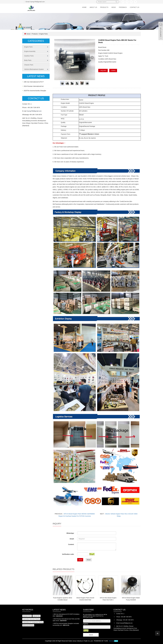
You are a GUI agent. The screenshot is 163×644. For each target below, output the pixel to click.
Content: (71, 544)
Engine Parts (43, 34)
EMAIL (113, 71)
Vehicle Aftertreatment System (34, 69)
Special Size (36, 616)
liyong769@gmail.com (34, 111)
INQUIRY (103, 71)
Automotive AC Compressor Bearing (33, 622)
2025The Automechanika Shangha (35, 91)
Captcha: (86, 624)
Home (84, 7)
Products (104, 7)
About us (93, 7)
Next (92, 58)
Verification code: (68, 554)
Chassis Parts (29, 65)
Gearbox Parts (29, 56)
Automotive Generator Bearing (31, 619)
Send (80, 560)
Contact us (135, 7)
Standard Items (27, 616)
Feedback (123, 7)
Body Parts (28, 60)
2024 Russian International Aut (34, 86)
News (114, 7)
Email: (72, 539)
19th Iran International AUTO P (34, 82)
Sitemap (111, 641)
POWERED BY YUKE (101, 641)
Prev (57, 58)
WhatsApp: (70, 533)
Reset (89, 560)
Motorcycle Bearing (28, 625)
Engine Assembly (30, 51)
